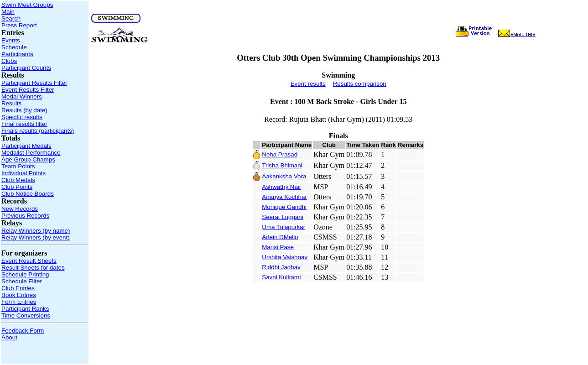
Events (11, 40)
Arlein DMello (280, 237)
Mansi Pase (278, 247)
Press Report (19, 25)
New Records (20, 209)
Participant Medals (26, 146)
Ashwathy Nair (281, 187)
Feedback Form (23, 331)
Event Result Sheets (29, 261)
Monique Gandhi (284, 207)
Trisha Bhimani (282, 165)
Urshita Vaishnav (285, 257)
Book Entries (19, 295)
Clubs (9, 61)
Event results (308, 84)
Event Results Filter (28, 90)
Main (8, 12)
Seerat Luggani (282, 217)
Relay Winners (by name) (36, 231)
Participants (17, 54)
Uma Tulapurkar (284, 227)
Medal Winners (22, 96)
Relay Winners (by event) (36, 237)
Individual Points (23, 173)
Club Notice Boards (28, 194)
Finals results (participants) (38, 131)
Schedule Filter (22, 281)
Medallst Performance (31, 153)
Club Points (17, 187)
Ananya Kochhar (284, 197)
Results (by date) (24, 110)
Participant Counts (26, 68)
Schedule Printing (25, 274)
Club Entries (18, 288)
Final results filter (24, 124)
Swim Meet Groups (27, 5)
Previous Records (25, 216)
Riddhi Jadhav (281, 267)
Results (11, 103)
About (9, 337)
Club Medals (18, 180)
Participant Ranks (25, 309)
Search (11, 18)
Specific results (22, 117)
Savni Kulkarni (281, 277)
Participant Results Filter (34, 83)
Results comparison (360, 84)
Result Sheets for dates (33, 268)
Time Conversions (26, 315)
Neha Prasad (280, 154)
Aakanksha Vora (284, 176)
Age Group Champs (28, 159)
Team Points (18, 166)
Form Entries (19, 302)
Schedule (14, 47)
